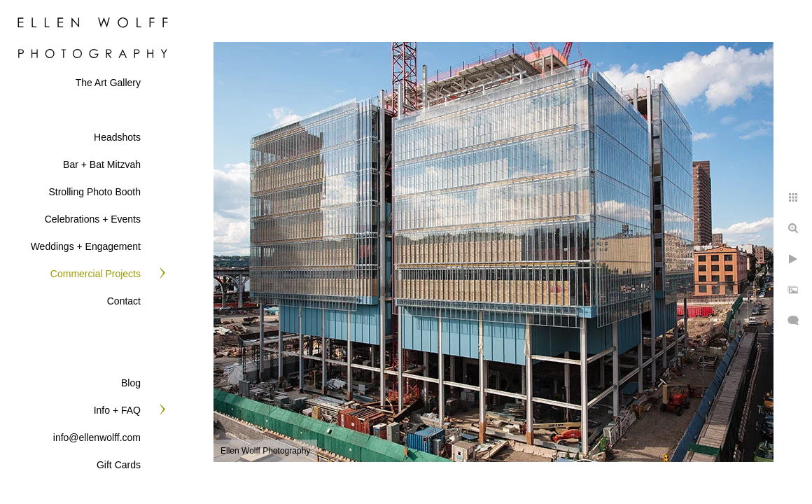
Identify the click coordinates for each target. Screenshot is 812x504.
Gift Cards (119, 465)
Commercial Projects (96, 274)
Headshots (117, 137)
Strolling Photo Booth (94, 192)
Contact (124, 301)
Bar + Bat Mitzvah (102, 164)
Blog (131, 383)
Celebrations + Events (93, 219)
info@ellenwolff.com (97, 437)
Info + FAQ (117, 410)
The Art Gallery (108, 83)
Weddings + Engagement (86, 246)
